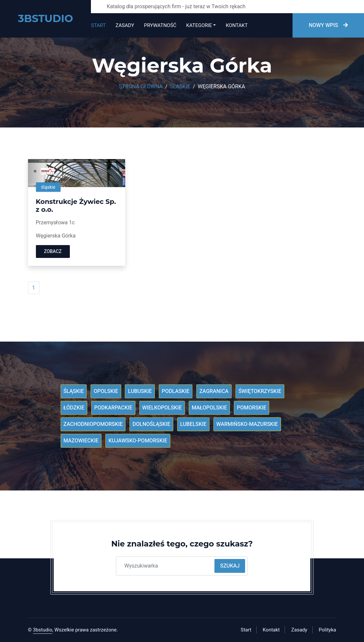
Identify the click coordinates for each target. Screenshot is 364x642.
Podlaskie (176, 391)
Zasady (125, 25)
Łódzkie (74, 408)
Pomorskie (252, 408)
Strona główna (141, 87)
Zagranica (214, 391)
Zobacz (53, 251)
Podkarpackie (113, 408)
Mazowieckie (81, 441)
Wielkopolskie (162, 408)
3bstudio (43, 630)
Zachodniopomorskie (93, 424)
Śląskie (180, 87)
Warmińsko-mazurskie (247, 424)
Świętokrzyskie (260, 391)
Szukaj (230, 566)
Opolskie (106, 391)
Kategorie (199, 25)
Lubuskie (140, 391)
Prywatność (160, 25)
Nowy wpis (328, 25)
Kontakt (237, 25)
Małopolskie (209, 408)
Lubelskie (193, 424)
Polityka (327, 630)
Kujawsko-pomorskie (138, 441)
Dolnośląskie (151, 424)
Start (98, 25)
